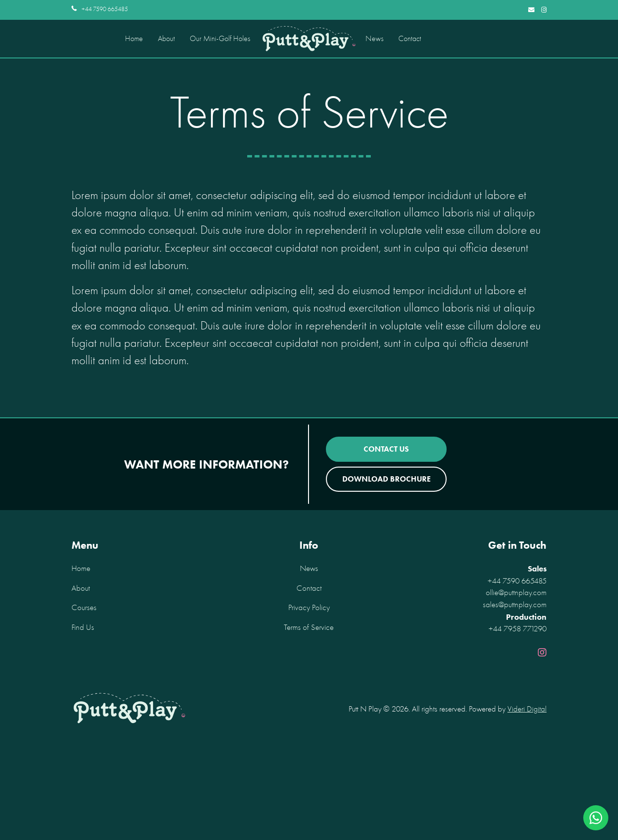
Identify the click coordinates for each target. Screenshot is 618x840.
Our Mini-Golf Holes (220, 39)
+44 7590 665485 (105, 9)
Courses (84, 607)
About (166, 39)
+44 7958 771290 (518, 629)
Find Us (83, 627)
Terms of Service (309, 627)
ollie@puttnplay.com (516, 592)
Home (134, 39)
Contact (410, 39)
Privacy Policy (309, 607)
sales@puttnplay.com (515, 605)
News (374, 39)
